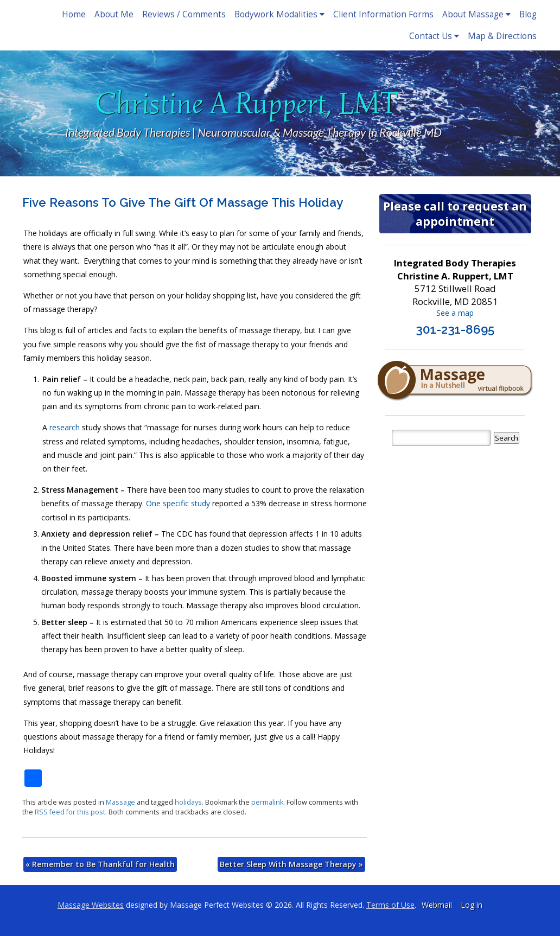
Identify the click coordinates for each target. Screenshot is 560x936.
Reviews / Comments (184, 14)
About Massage (476, 14)
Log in (472, 905)
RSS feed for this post (70, 812)
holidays (188, 802)
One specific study (179, 503)
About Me (114, 14)
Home (74, 14)
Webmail (437, 905)
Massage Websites (91, 905)
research (65, 427)
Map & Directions (502, 36)
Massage (120, 802)
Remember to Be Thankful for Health (100, 864)
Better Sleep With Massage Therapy (291, 864)
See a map (455, 313)
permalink (267, 802)
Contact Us (434, 36)
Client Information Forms (383, 14)
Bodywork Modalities (279, 14)
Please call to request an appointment (455, 214)
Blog (528, 14)
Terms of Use (390, 905)
